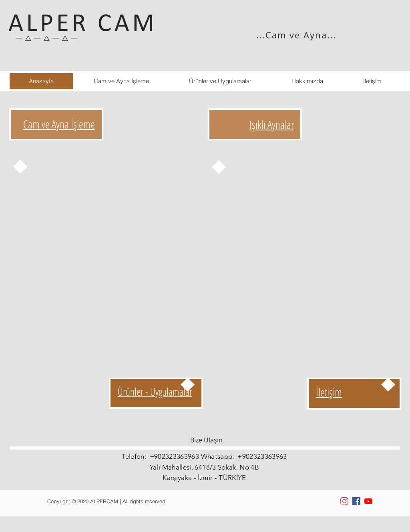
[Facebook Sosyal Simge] (356, 501)
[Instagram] (344, 501)
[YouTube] (368, 501)
